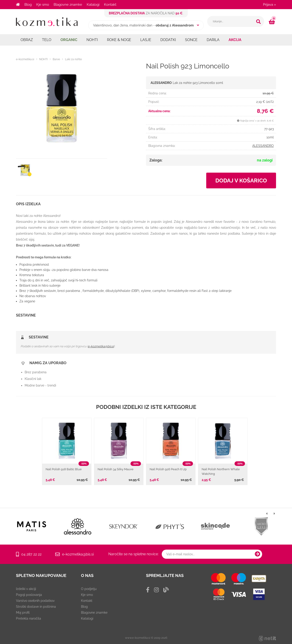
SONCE (191, 40)
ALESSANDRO (263, 146)
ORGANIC (69, 40)
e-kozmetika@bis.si (101, 346)
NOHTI (92, 40)
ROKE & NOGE (119, 40)
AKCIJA (235, 40)
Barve (56, 59)
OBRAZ (27, 40)
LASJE (146, 40)
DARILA (213, 40)
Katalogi (93, 5)
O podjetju (89, 589)
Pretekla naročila (29, 618)
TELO (47, 40)
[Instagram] (156, 590)
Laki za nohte (73, 59)
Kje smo (43, 5)
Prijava (270, 5)
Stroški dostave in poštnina (36, 607)
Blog (28, 5)
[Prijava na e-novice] (258, 554)
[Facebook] (148, 590)
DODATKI (168, 40)
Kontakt (110, 5)
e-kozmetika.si (25, 59)
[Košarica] (272, 22)
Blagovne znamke (68, 5)
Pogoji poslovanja (29, 595)
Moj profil (23, 613)
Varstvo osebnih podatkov (35, 601)
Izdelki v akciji (26, 589)
